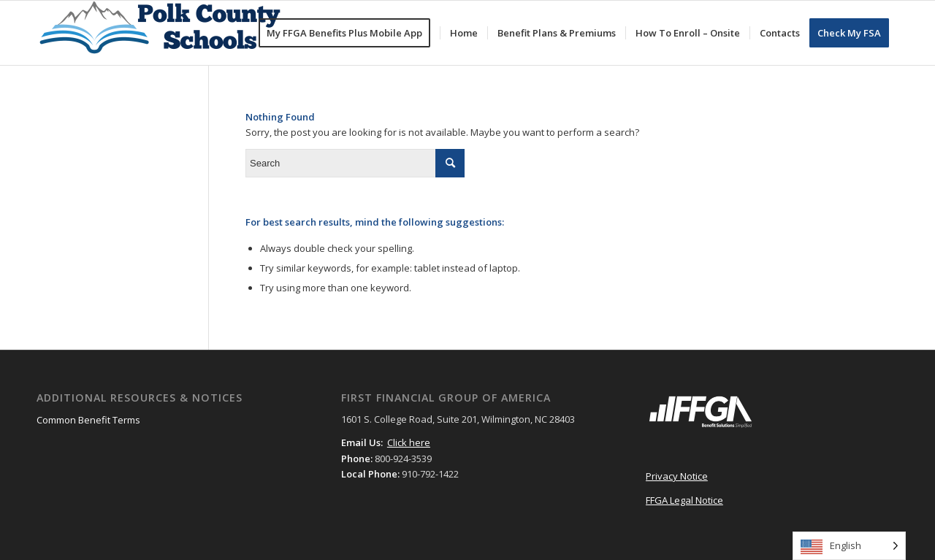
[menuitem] (349, 33)
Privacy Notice (677, 476)
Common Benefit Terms (88, 420)
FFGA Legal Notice (684, 500)
